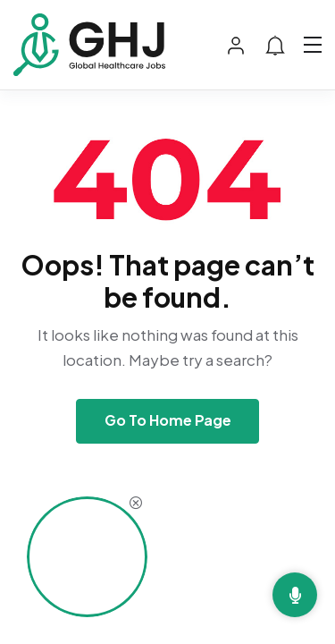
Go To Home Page (168, 420)
